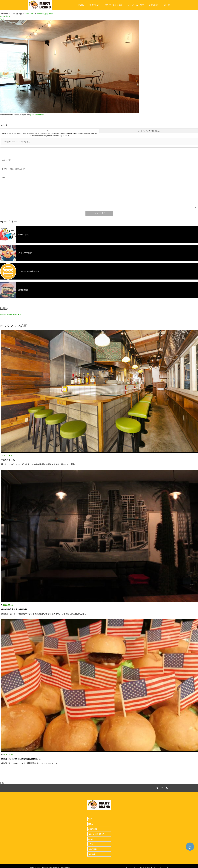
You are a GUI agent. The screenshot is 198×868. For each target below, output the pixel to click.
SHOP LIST (95, 5)
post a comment (37, 115)
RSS (166, 788)
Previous (5, 16)
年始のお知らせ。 (8, 460)
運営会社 (92, 854)
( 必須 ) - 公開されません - (14, 169)
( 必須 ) (7, 160)
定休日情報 (154, 5)
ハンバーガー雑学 (136, 5)
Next (3, 19)
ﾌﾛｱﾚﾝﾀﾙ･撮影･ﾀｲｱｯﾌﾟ (114, 5)
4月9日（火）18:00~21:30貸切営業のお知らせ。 (22, 759)
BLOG (91, 839)
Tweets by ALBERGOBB (10, 315)
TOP (190, 848)
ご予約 (167, 5)
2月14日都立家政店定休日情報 (14, 609)
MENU (81, 5)
